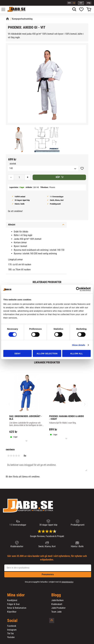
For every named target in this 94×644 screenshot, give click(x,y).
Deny (18, 353)
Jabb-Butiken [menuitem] (57, 600)
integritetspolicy (67, 582)
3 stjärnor (14, 456)
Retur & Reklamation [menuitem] (17, 608)
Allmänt (12, 225)
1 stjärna (8, 456)
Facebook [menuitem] (12, 626)
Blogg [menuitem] (56, 595)
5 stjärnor (19, 456)
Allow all (76, 353)
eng (89, 3)
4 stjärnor (16, 456)
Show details (79, 345)
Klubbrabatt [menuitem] (57, 604)
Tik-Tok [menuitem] (10, 634)
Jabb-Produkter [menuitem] (58, 608)
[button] (5, 9)
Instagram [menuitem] (12, 630)
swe (81, 3)
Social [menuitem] (12, 621)
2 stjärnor (11, 456)
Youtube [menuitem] (11, 637)
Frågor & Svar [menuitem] (13, 604)
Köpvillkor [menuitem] (12, 612)
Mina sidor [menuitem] (16, 595)
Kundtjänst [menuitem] (12, 600)
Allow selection (47, 353)
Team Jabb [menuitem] (56, 612)
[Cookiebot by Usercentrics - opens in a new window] (78, 289)
